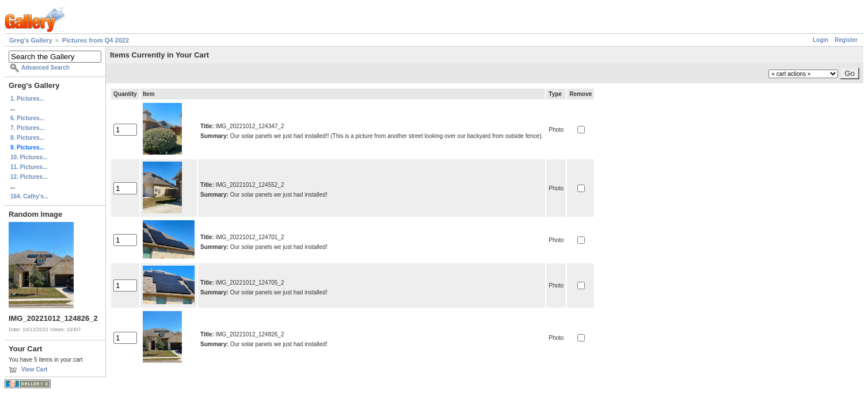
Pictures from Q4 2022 (96, 40)
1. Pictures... (27, 99)
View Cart (34, 369)
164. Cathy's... (29, 196)
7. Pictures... (27, 128)
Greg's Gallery (31, 40)
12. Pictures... (29, 177)
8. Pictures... (27, 138)
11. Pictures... (29, 167)
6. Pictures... (27, 118)
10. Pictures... (29, 157)
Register (846, 40)
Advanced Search (45, 68)
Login (821, 40)
